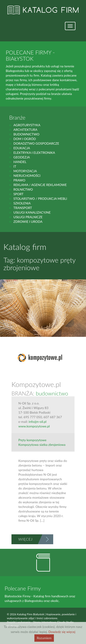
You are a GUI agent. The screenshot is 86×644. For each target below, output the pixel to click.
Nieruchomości (27, 176)
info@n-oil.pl (37, 422)
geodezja (22, 157)
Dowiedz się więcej (62, 632)
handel (20, 162)
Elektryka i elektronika (34, 153)
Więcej (25, 539)
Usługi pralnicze (28, 217)
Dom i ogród (25, 139)
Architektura (25, 130)
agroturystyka (27, 125)
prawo (19, 180)
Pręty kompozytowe (32, 440)
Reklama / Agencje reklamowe (40, 185)
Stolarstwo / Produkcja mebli (40, 199)
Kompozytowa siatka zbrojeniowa (42, 445)
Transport (23, 208)
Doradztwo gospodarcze (36, 143)
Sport (18, 194)
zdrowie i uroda (28, 222)
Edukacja (22, 148)
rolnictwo (23, 189)
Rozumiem (44, 638)
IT (15, 166)
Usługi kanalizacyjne (32, 212)
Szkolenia (22, 203)
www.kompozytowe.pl (34, 426)
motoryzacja (25, 171)
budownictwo (26, 134)
